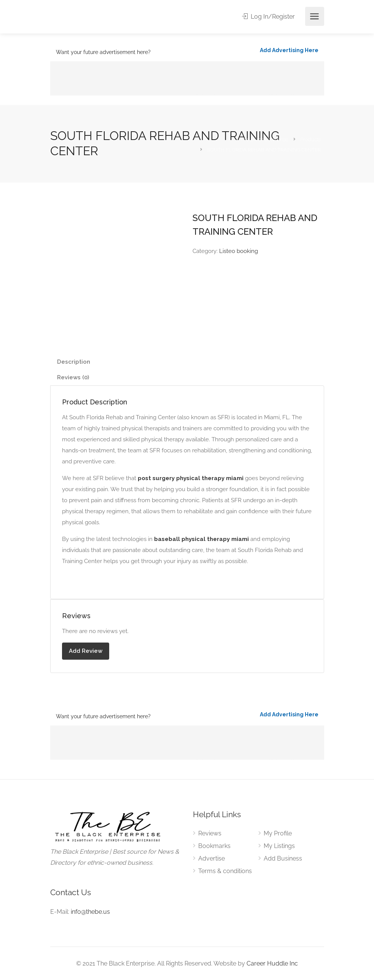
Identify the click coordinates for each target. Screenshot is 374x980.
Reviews (210, 833)
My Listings (279, 846)
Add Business (283, 858)
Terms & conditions (225, 871)
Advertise (212, 858)
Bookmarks (214, 846)
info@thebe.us (90, 912)
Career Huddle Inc (272, 963)
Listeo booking (239, 251)
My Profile (278, 833)
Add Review (86, 651)
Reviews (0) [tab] (73, 377)
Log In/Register (268, 17)
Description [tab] (74, 362)
